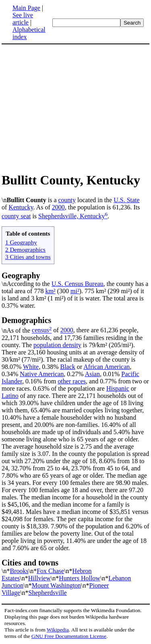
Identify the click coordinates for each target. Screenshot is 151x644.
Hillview (39, 578)
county (67, 200)
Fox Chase (50, 571)
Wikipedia (58, 630)
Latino (10, 396)
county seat (16, 216)
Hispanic (118, 388)
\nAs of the (75, 325)
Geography (21, 275)
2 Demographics (25, 250)
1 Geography (21, 242)
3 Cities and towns (28, 257)
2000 (58, 207)
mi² (75, 291)
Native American (42, 374)
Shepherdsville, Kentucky (71, 216)
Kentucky (21, 207)
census (40, 330)
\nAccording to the (27, 284)
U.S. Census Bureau (78, 284)
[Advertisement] (69, 108)
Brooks (19, 571)
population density (57, 345)
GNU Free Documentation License (69, 636)
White (31, 367)
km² (50, 291)
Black (67, 367)
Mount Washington (56, 585)
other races (72, 381)
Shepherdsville (48, 593)
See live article (23, 19)
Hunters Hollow (80, 578)
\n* (75, 566)
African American (107, 367)
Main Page (26, 8)
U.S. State (126, 200)
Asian (92, 374)
